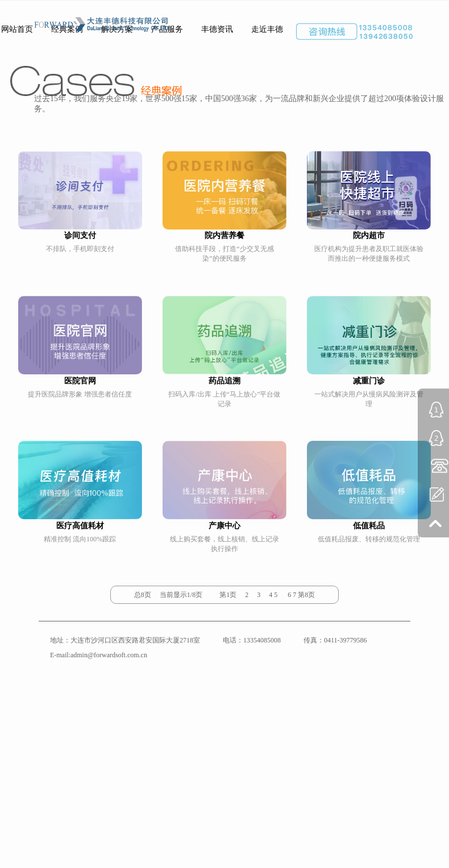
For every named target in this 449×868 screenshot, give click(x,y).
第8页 (306, 595)
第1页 (228, 595)
